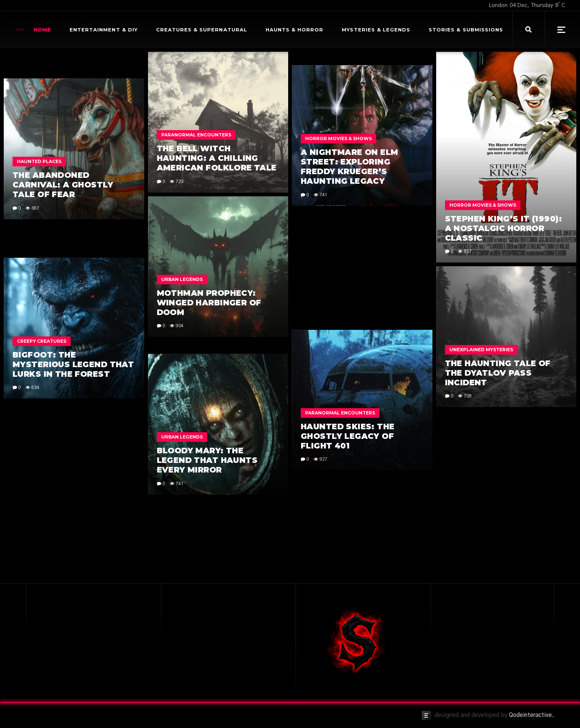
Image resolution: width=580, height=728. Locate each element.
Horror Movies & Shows (483, 205)
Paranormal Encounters (196, 135)
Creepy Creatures (42, 341)
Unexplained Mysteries (481, 288)
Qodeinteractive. (532, 715)
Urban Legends (182, 279)
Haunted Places (39, 197)
